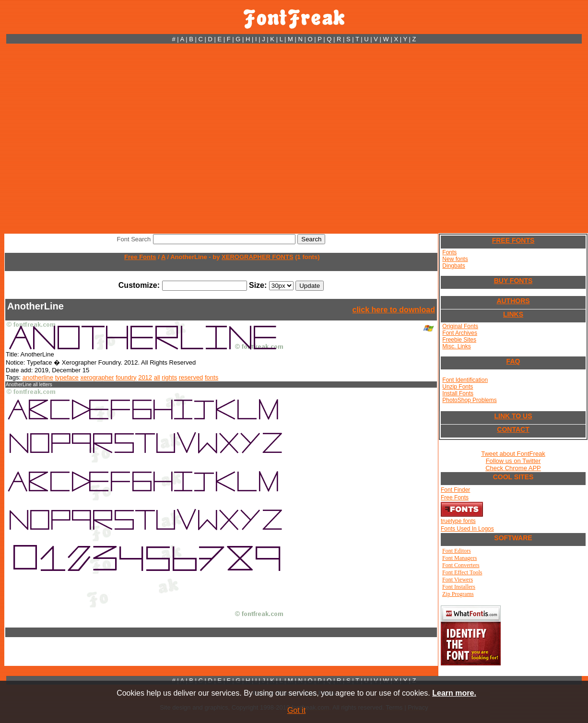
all (157, 377)
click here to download (394, 310)
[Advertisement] (90, 138)
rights (169, 377)
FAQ (513, 361)
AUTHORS (513, 301)
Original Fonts (460, 326)
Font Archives (460, 333)
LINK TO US (513, 416)
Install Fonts (458, 393)
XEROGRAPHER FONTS (258, 257)
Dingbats (453, 266)
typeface (67, 377)
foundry (126, 377)
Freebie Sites (459, 340)
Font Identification (465, 380)
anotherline (38, 377)
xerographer (97, 377)
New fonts (455, 259)
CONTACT (513, 429)
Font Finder (455, 490)
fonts (212, 377)
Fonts (449, 252)
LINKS (513, 314)
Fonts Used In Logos (467, 529)
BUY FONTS (513, 281)
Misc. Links (456, 346)
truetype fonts (458, 521)
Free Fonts (140, 257)
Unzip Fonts (458, 387)
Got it (296, 710)
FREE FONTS (513, 240)
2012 (145, 377)
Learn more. (454, 693)
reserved (191, 377)
